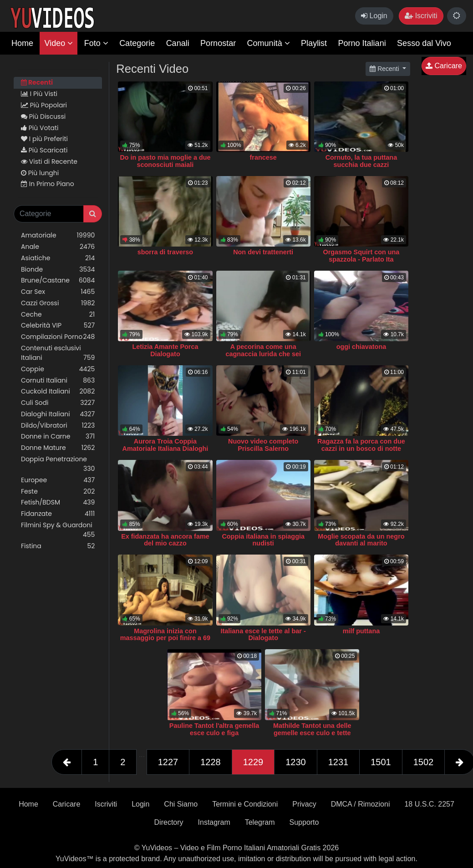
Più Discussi (43, 116)
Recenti (37, 82)
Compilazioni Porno (58, 337)
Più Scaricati (44, 150)
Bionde (58, 270)
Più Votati (40, 128)
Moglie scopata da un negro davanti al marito (361, 540)
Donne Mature (58, 448)
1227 (168, 762)
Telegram (260, 822)
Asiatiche (58, 258)
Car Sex (58, 292)
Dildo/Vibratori (58, 426)
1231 (338, 762)
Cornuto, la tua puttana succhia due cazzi (361, 161)
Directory (169, 822)
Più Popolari (44, 105)
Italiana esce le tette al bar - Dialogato (263, 635)
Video (58, 43)
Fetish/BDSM (58, 502)
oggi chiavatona (361, 347)
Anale (58, 247)
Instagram (214, 822)
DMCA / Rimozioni (361, 804)
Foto (96, 43)
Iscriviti (421, 16)
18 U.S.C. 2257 (429, 804)
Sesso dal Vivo (424, 43)
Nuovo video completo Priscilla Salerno (263, 445)
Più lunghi (40, 173)
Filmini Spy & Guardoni (58, 530)
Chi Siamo (181, 804)
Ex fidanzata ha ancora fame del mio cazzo (165, 540)
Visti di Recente (49, 161)
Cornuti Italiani (58, 381)
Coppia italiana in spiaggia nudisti (263, 540)
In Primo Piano (48, 184)
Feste (58, 492)
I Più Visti (39, 94)
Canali (178, 43)
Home (22, 43)
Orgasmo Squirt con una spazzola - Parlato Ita (361, 256)
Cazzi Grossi (58, 303)
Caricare (444, 66)
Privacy (304, 804)
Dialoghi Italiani (58, 414)
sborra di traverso (165, 252)
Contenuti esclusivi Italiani (58, 353)
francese (263, 157)
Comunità (269, 43)
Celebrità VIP (58, 325)
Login (374, 16)
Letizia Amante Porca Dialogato (165, 350)
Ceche (58, 315)
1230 (296, 762)
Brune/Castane (58, 280)
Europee (58, 480)
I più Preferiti (44, 139)
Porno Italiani (362, 43)
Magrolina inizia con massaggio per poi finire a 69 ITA (165, 638)
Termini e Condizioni (245, 804)
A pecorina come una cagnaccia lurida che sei (263, 350)
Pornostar (218, 43)
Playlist (314, 43)
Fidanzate (58, 514)
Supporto (304, 822)
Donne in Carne (58, 437)
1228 (211, 762)
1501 (381, 762)
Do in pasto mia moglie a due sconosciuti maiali (165, 161)
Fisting (58, 546)
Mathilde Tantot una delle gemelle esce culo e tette (312, 729)
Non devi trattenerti (263, 252)
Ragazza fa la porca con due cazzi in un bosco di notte (361, 445)
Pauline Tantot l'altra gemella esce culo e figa (214, 729)
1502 (424, 762)
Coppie (58, 369)
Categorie (137, 43)
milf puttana (361, 631)
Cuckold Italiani (58, 391)
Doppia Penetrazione (58, 464)
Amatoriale (58, 235)
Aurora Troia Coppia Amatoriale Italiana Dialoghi (165, 445)
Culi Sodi (58, 403)
